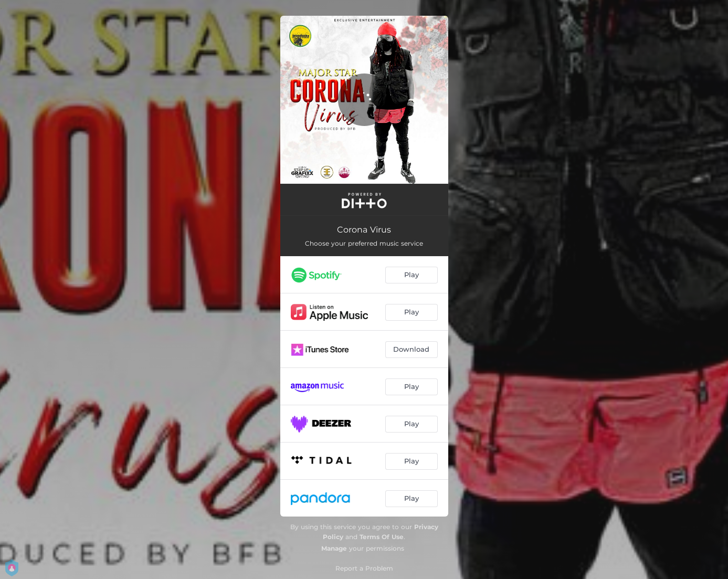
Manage (334, 548)
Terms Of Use (382, 537)
